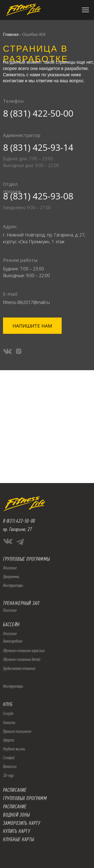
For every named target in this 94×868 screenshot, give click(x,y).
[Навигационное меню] (85, 10)
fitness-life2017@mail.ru (26, 302)
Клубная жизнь (14, 749)
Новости (9, 723)
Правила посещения (17, 731)
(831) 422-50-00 (21, 521)
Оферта (9, 740)
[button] (32, 326)
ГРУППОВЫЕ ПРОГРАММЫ (26, 559)
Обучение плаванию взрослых (24, 651)
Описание (10, 568)
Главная (11, 34)
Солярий (9, 758)
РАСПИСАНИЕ (15, 807)
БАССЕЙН (11, 624)
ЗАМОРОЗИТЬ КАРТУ (22, 823)
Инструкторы (13, 585)
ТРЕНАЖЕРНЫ (16, 603)
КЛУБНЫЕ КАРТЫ (19, 839)
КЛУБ (8, 704)
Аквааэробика (13, 641)
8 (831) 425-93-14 (38, 147)
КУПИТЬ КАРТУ (17, 831)
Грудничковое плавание (19, 668)
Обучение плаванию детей (22, 659)
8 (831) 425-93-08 (38, 196)
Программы (11, 577)
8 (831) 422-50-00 (38, 113)
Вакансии (10, 766)
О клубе (8, 714)
